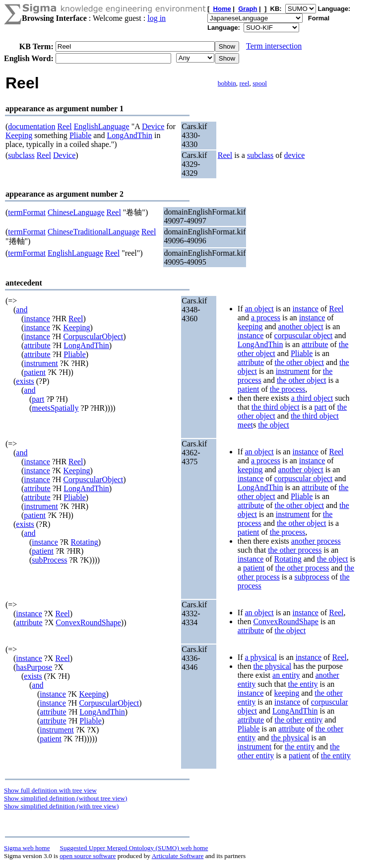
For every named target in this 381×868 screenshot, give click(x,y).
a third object (312, 398)
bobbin (227, 83)
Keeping (19, 135)
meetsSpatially (55, 408)
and (22, 310)
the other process (295, 550)
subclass (21, 155)
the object (274, 425)
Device (153, 126)
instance (37, 319)
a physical (260, 657)
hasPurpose (34, 667)
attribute (37, 345)
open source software (88, 856)
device (295, 155)
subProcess (49, 560)
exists (25, 381)
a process (266, 318)
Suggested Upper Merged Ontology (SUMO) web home (134, 848)
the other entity (298, 720)
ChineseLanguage (76, 212)
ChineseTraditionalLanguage (94, 232)
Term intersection (274, 46)
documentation (32, 126)
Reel (64, 126)
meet (245, 425)
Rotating (85, 542)
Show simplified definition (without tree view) (65, 798)
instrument (41, 363)
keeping (250, 326)
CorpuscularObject (93, 336)
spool (260, 83)
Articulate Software (178, 856)
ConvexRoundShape (88, 622)
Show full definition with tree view (50, 790)
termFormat (27, 212)
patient (35, 372)
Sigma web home (27, 848)
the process (288, 389)
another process (316, 541)
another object (301, 326)
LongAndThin (129, 135)
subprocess (312, 577)
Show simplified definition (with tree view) (61, 806)
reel (245, 83)
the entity (303, 684)
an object (259, 309)
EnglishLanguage (102, 126)
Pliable (80, 135)
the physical (272, 666)
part (38, 399)
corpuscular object (304, 335)
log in (157, 18)
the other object (299, 362)
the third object (276, 407)
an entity (286, 675)
